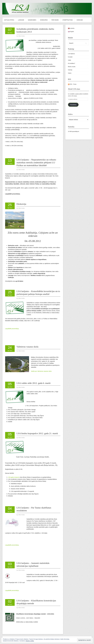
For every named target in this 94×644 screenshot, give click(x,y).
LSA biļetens (71, 54)
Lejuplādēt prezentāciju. (12, 329)
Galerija (70, 70)
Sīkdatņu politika (30, 641)
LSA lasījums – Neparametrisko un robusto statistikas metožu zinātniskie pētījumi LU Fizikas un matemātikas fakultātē (36, 162)
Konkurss (44, 20)
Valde (70, 60)
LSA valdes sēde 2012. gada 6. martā (34, 383)
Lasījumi (21, 20)
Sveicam (80, 20)
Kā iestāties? (72, 63)
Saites (70, 73)
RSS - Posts (72, 84)
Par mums (55, 20)
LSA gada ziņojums (14, 477)
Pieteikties (73, 105)
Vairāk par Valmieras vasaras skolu (41, 371)
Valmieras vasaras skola (27, 347)
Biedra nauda (72, 67)
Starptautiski (68, 20)
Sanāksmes (32, 20)
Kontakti (70, 57)
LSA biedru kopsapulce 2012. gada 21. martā (37, 433)
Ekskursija (21, 204)
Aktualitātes (9, 20)
